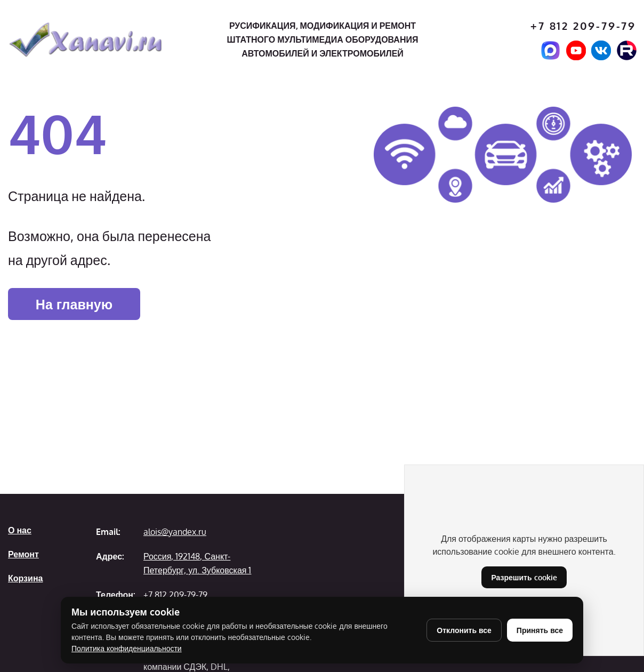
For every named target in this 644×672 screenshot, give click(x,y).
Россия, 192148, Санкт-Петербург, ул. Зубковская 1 (197, 563)
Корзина (25, 578)
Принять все (540, 630)
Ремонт (23, 554)
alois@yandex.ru (175, 532)
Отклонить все (464, 630)
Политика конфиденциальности (127, 648)
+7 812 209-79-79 (583, 26)
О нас (20, 530)
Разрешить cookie (524, 577)
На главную (74, 304)
